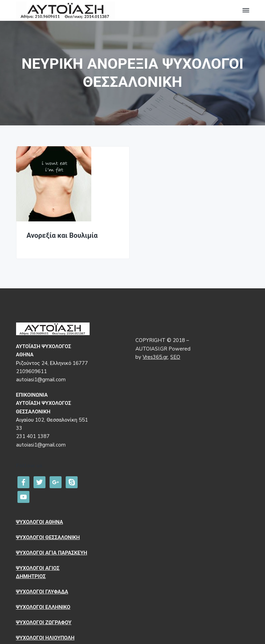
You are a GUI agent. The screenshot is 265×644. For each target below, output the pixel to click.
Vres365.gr (155, 357)
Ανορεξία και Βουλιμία (62, 236)
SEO (175, 357)
